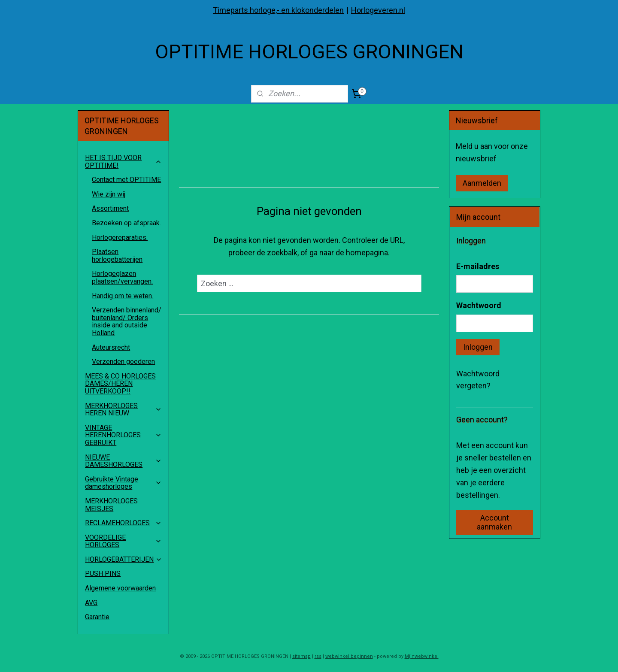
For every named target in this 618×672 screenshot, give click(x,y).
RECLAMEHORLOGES (123, 523)
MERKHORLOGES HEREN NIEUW (123, 410)
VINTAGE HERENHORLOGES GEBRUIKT (123, 435)
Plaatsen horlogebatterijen (117, 256)
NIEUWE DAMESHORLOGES (123, 461)
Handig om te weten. (123, 296)
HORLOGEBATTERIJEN (124, 559)
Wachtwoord (479, 305)
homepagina (367, 253)
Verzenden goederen (123, 362)
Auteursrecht (111, 347)
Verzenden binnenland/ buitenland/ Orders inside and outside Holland (127, 321)
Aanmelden (482, 183)
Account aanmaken (494, 522)
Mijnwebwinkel (422, 656)
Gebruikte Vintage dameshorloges (123, 483)
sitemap (301, 656)
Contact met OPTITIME (126, 180)
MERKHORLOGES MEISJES (111, 505)
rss (318, 656)
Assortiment (110, 208)
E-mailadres (478, 266)
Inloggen (478, 347)
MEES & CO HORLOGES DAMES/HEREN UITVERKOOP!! (120, 384)
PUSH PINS (103, 574)
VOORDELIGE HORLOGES (123, 541)
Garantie (97, 617)
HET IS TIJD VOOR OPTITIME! (123, 162)
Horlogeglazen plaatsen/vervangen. (122, 277)
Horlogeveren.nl (378, 10)
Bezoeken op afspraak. (126, 223)
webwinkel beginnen (349, 656)
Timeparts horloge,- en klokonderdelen (278, 10)
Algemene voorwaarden (120, 588)
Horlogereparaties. (120, 238)
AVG (91, 603)
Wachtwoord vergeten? (478, 380)
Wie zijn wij (109, 194)
